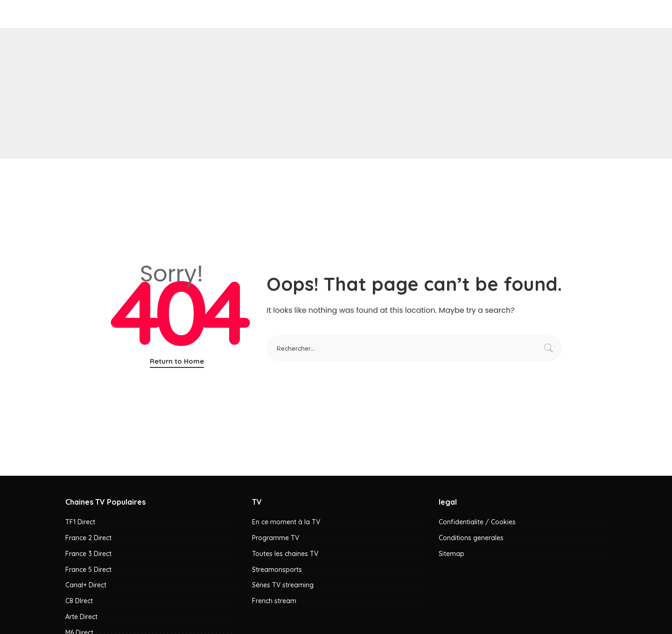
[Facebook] (559, 14)
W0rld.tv (120, 14)
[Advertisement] (336, 93)
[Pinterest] (571, 14)
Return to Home (177, 361)
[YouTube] (583, 14)
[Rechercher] (599, 14)
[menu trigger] (77, 14)
